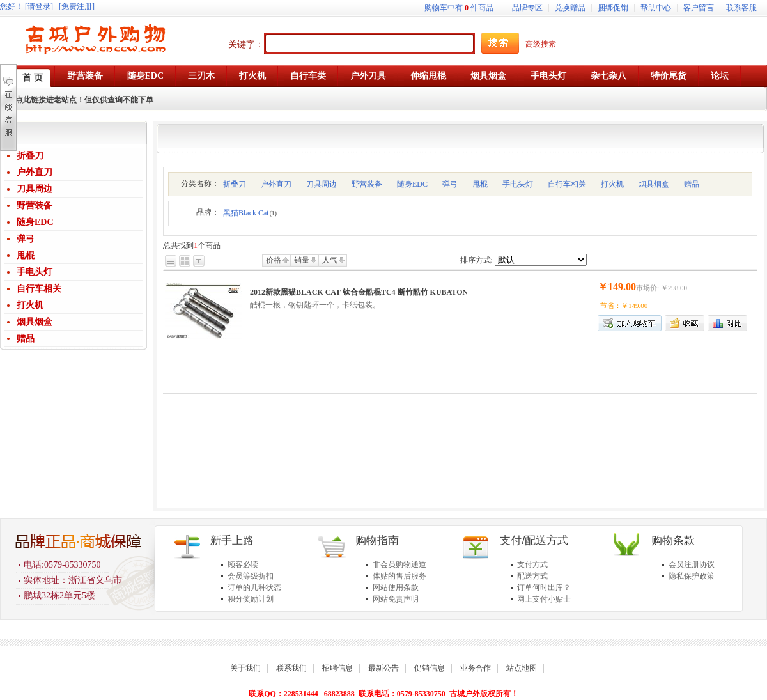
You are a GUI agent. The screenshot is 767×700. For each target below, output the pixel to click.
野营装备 (35, 206)
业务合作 (476, 668)
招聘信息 (337, 668)
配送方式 (532, 576)
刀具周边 (35, 189)
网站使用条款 (396, 587)
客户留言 (699, 8)
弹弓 (26, 239)
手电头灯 (35, 272)
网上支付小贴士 (544, 599)
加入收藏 (685, 323)
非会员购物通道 (399, 564)
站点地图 (522, 668)
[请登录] (39, 6)
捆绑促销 (613, 8)
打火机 (30, 305)
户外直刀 (35, 172)
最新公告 (383, 668)
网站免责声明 (396, 599)
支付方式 (532, 564)
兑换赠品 (570, 8)
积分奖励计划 (251, 599)
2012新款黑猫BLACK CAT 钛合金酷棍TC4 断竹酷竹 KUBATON (359, 292)
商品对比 (727, 323)
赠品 (26, 338)
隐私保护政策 (692, 576)
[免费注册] (77, 6)
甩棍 (26, 255)
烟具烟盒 (35, 322)
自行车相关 (39, 289)
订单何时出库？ (544, 587)
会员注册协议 (692, 564)
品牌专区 (527, 8)
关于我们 (245, 668)
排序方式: (476, 260)
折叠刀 (30, 156)
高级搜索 (541, 44)
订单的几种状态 (254, 587)
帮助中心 (656, 8)
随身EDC (35, 222)
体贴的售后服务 (399, 576)
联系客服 (741, 8)
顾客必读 (243, 564)
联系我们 (291, 668)
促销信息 (430, 668)
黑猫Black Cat (250, 213)
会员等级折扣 (251, 576)
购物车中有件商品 (459, 8)
